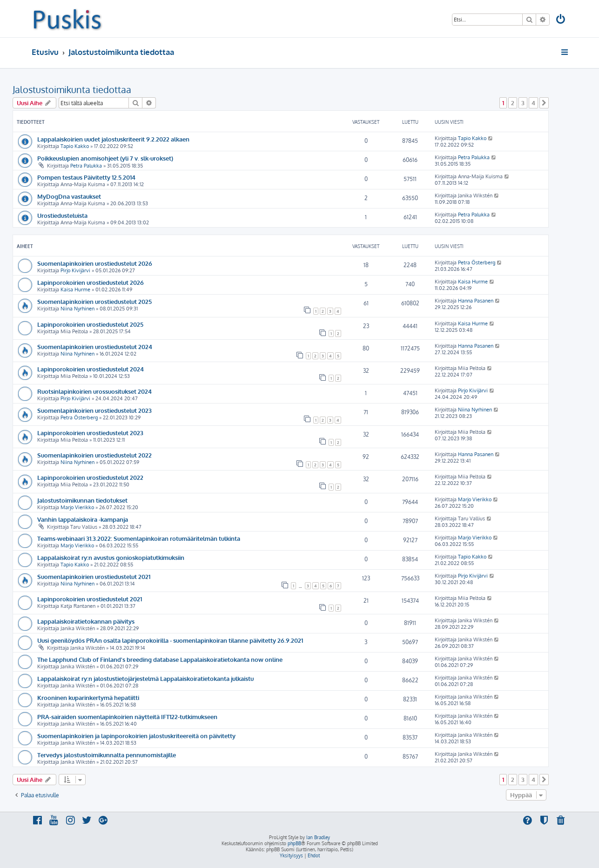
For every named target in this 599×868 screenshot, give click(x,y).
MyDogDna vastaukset (69, 196)
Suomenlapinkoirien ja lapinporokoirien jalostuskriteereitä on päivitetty (136, 736)
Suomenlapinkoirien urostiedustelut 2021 (94, 576)
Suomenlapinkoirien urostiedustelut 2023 (94, 410)
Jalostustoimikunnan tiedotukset (82, 500)
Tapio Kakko (75, 146)
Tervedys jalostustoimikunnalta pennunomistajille (107, 755)
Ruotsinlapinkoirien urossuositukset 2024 (94, 391)
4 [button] (533, 103)
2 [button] (513, 103)
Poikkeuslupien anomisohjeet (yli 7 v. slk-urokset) (105, 158)
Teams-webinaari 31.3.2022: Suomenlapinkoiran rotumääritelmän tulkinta (139, 538)
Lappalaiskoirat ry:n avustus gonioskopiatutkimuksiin (111, 557)
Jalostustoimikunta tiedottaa (72, 89)
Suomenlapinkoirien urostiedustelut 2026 (95, 263)
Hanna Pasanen (476, 301)
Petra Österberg (477, 262)
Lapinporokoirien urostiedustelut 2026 (91, 282)
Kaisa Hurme (75, 289)
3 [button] (523, 103)
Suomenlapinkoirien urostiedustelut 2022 (94, 455)
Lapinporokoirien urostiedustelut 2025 (90, 324)
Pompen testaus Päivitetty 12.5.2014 (86, 177)
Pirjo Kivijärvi (75, 270)
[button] (544, 103)
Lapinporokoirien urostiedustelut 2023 (90, 433)
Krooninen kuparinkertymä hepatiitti (88, 697)
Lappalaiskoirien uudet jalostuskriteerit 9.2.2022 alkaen (113, 139)
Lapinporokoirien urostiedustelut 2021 (90, 599)
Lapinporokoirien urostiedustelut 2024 (91, 369)
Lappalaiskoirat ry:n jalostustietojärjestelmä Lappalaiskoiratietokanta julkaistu (145, 678)
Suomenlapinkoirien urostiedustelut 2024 (95, 347)
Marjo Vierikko (77, 507)
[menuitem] (561, 20)
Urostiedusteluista (62, 215)
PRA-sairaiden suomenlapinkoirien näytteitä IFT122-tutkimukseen (127, 717)
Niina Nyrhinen (77, 309)
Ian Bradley (318, 837)
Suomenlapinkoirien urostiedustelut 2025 (94, 301)
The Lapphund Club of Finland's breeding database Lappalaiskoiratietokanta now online (160, 659)
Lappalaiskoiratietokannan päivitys (86, 621)
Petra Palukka (86, 166)
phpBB (294, 843)
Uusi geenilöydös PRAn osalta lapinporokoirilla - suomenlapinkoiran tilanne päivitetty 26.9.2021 (170, 640)
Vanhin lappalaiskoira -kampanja (83, 519)
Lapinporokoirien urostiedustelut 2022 (90, 477)
